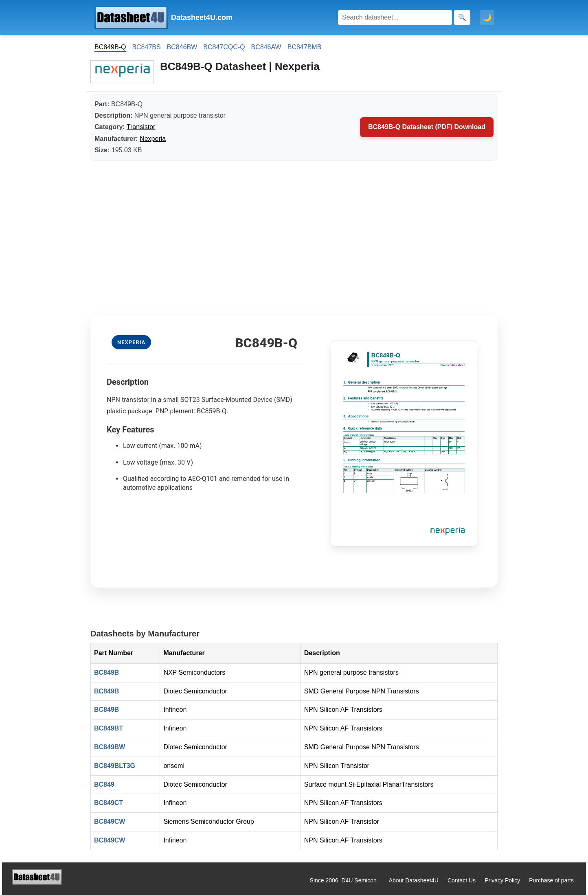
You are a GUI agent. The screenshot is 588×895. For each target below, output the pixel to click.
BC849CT (109, 803)
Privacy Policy (502, 880)
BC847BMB (305, 47)
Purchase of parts (551, 880)
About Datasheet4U (414, 880)
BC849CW (110, 822)
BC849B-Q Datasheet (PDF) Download (427, 127)
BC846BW (182, 47)
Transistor (141, 127)
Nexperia (153, 139)
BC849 (104, 784)
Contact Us (462, 880)
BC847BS (146, 47)
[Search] (395, 18)
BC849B (106, 672)
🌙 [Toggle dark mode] (487, 18)
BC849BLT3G (115, 766)
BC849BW (110, 747)
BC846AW (266, 47)
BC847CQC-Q (224, 47)
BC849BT (109, 728)
